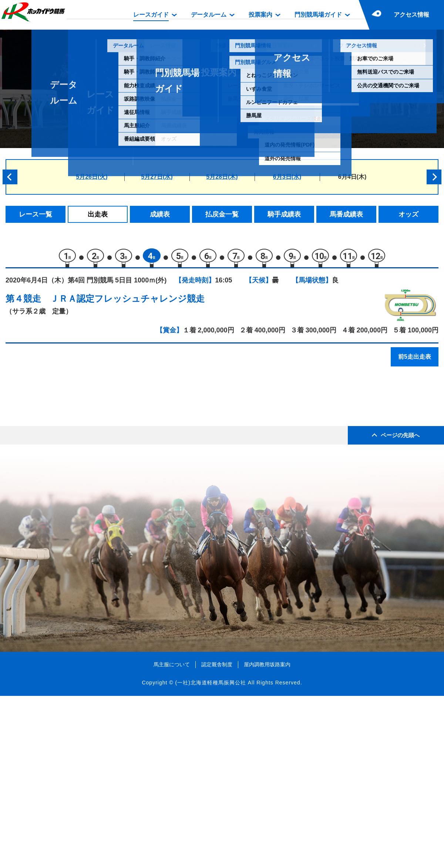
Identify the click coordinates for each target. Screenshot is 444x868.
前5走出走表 (415, 360)
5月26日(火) (92, 177)
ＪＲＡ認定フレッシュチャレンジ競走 (127, 302)
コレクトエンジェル (84, 414)
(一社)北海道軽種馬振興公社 (210, 855)
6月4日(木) (352, 177)
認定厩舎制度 (217, 837)
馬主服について (172, 837)
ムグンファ (71, 477)
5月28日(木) (222, 177)
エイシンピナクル (81, 508)
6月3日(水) (287, 177)
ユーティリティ (78, 445)
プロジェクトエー (81, 524)
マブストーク (74, 493)
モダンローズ (74, 540)
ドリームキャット (81, 430)
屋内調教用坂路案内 (267, 837)
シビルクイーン (78, 461)
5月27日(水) (157, 177)
